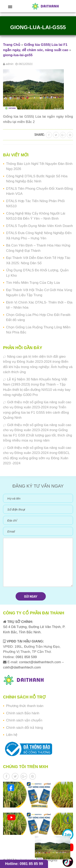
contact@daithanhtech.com (40, 662)
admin (10, 64)
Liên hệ (12, 735)
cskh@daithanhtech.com (22, 667)
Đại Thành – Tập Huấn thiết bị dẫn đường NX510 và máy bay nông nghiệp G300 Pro (37, 390)
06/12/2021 (26, 64)
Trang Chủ (12, 45)
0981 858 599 (26, 657)
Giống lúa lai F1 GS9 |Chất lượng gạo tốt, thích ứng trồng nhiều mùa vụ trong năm (37, 435)
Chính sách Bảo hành (23, 713)
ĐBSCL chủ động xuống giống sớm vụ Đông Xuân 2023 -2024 (36, 458)
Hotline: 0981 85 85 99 (24, 864)
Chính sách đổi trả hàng (25, 728)
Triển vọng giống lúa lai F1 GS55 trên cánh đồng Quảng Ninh (36, 412)
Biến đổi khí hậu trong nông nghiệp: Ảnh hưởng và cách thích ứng (38, 367)
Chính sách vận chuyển (24, 720)
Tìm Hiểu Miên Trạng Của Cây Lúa (33, 283)
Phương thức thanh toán (25, 706)
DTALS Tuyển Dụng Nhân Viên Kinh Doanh (39, 226)
